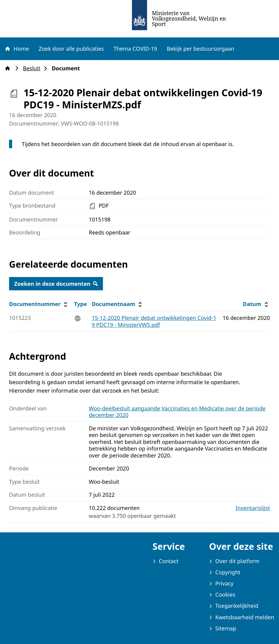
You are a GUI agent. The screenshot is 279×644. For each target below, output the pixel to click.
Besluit (33, 68)
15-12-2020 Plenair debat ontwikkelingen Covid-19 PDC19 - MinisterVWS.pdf (154, 321)
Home (17, 49)
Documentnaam (118, 304)
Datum (256, 304)
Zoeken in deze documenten (56, 284)
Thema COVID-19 (135, 49)
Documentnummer (39, 304)
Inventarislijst (253, 508)
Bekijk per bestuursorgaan (200, 49)
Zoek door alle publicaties (71, 49)
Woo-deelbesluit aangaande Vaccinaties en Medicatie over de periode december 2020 (177, 412)
